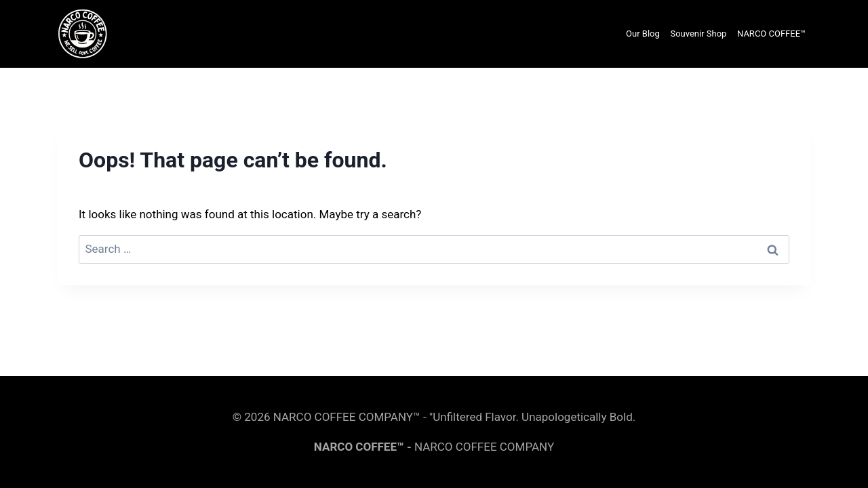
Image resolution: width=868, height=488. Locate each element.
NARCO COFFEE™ (771, 34)
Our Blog (643, 34)
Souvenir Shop (698, 34)
